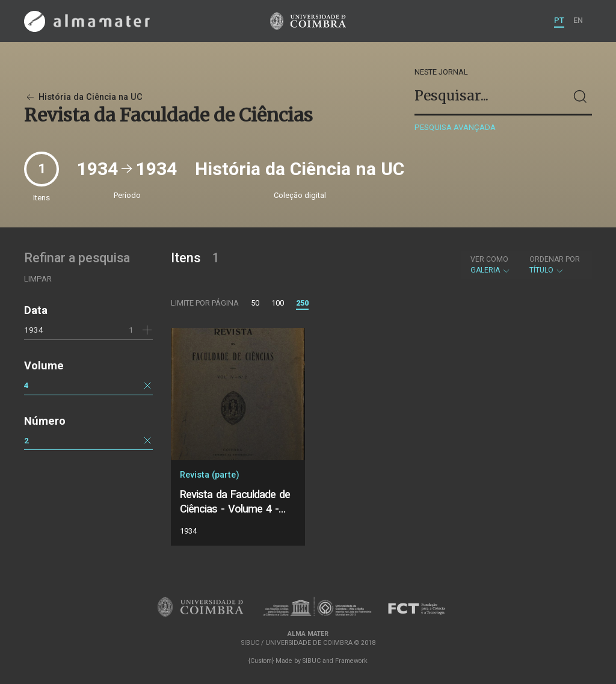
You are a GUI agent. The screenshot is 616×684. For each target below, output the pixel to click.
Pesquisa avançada (455, 127)
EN (578, 20)
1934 (34, 330)
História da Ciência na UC (83, 97)
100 (278, 303)
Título (555, 265)
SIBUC (312, 661)
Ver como (489, 259)
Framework (351, 661)
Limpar (38, 279)
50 (255, 303)
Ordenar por (555, 259)
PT (559, 20)
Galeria (491, 265)
